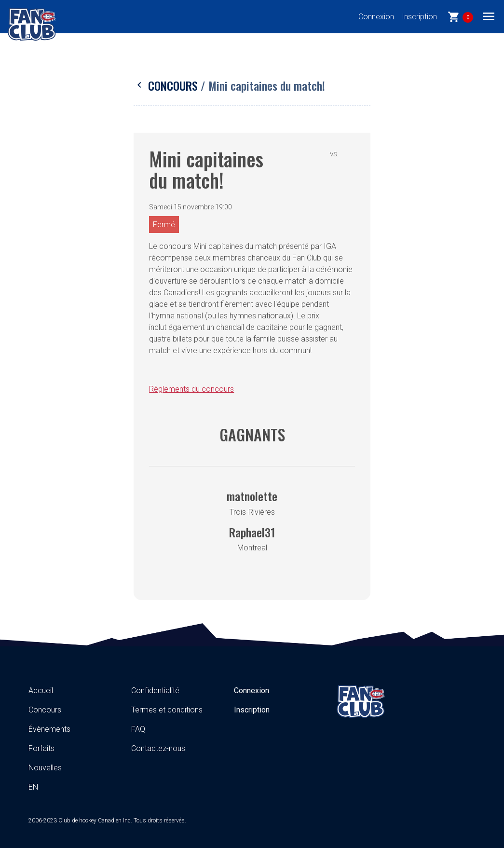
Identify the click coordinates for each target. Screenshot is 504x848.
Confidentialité (155, 691)
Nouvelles (45, 768)
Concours (167, 85)
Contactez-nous (158, 748)
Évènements (49, 729)
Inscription (419, 17)
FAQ (138, 729)
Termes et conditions (167, 710)
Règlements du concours (191, 389)
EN (33, 787)
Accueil (41, 691)
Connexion (376, 17)
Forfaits (41, 748)
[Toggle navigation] (489, 16)
